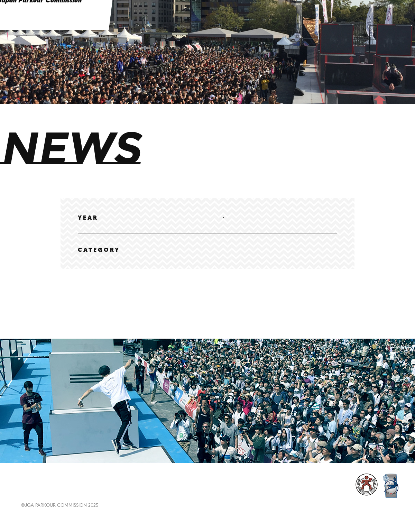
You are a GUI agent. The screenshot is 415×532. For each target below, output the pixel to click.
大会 (200, 258)
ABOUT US (318, 492)
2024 (173, 218)
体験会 (228, 258)
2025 (146, 218)
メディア (262, 258)
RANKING (101, 492)
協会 (133, 258)
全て (83, 258)
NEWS (31, 492)
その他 (295, 258)
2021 (251, 218)
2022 (225, 218)
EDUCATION (190, 492)
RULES (232, 492)
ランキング (166, 258)
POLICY (353, 488)
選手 (108, 258)
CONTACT (393, 488)
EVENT (63, 492)
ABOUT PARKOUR (280, 492)
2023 (199, 218)
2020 (277, 218)
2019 (304, 217)
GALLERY (143, 492)
